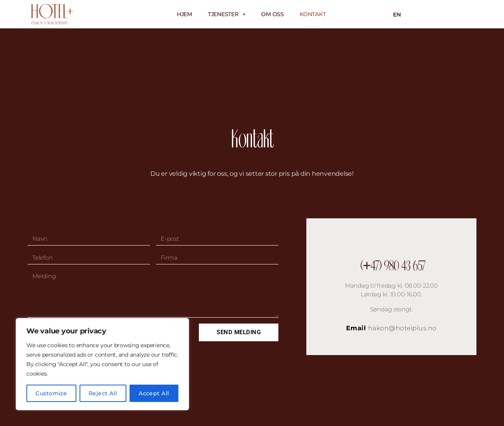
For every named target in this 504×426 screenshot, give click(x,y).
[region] (102, 364)
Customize (51, 393)
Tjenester (227, 14)
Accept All (154, 393)
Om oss (272, 14)
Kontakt (313, 14)
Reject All (103, 393)
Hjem (184, 14)
